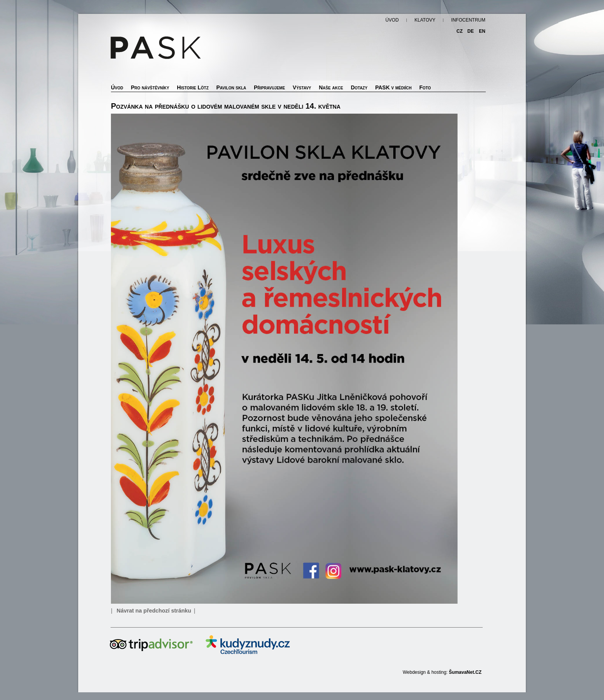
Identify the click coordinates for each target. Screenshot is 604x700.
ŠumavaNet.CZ (465, 672)
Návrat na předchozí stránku (154, 611)
